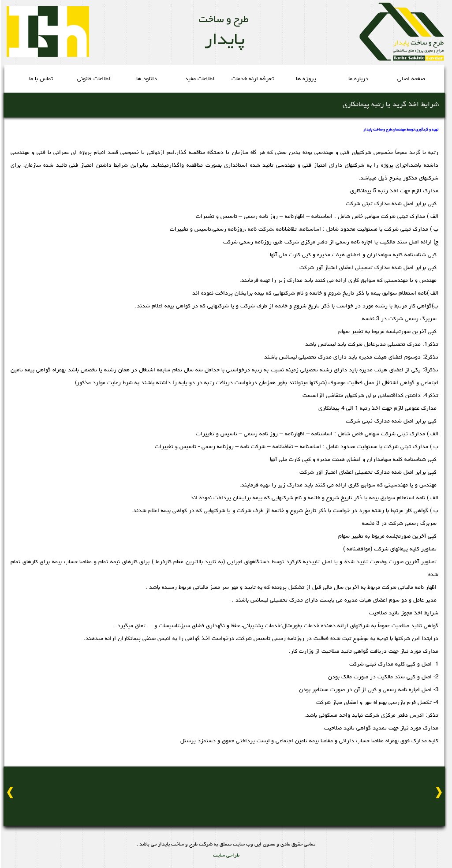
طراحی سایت (226, 856)
